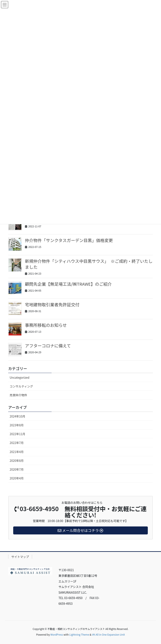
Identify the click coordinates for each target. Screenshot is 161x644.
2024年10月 (18, 416)
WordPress (57, 634)
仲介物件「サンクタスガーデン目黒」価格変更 (69, 240)
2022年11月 (18, 434)
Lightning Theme (79, 634)
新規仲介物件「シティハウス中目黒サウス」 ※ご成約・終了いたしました (89, 264)
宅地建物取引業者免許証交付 (52, 304)
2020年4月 (17, 478)
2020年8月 (17, 461)
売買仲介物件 (18, 395)
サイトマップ (20, 557)
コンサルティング (21, 386)
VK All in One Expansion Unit (108, 634)
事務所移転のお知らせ (46, 325)
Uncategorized (19, 377)
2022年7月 (17, 443)
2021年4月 (17, 452)
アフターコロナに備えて (48, 346)
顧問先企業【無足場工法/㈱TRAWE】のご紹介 (68, 284)
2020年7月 (17, 469)
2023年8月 (17, 425)
